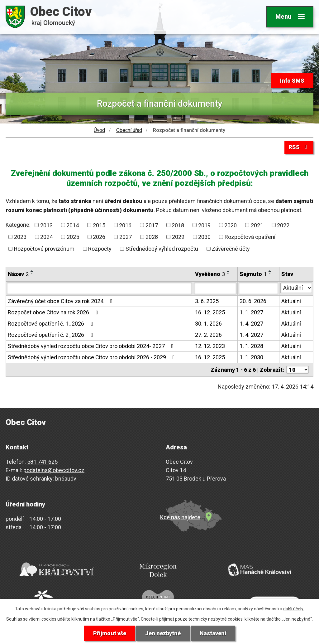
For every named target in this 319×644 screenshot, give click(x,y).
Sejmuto (253, 274)
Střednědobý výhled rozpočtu (162, 249)
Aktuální (291, 301)
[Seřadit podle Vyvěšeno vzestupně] (228, 271)
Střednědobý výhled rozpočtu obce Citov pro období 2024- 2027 (92, 346)
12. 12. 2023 (210, 346)
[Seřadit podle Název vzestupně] (32, 271)
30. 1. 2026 (208, 324)
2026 (99, 237)
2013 (46, 225)
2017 (152, 225)
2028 (152, 237)
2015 (99, 225)
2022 (283, 225)
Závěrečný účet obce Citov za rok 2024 (61, 301)
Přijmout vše (110, 633)
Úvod (99, 130)
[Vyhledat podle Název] (99, 288)
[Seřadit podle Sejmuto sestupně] (270, 274)
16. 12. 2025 (210, 312)
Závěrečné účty (231, 249)
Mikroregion (158, 571)
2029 (178, 237)
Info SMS (292, 81)
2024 (46, 237)
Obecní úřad (129, 130)
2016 (125, 225)
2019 (204, 225)
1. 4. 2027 (251, 324)
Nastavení (213, 633)
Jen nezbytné (163, 633)
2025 (73, 237)
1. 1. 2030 (251, 357)
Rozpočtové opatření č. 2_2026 (52, 335)
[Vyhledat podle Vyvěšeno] (215, 288)
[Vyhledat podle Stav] (296, 288)
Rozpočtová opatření (250, 237)
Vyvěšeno (210, 274)
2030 (204, 237)
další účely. (294, 609)
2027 (126, 237)
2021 (257, 225)
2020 (231, 225)
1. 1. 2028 (251, 346)
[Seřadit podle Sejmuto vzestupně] (270, 271)
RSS (299, 147)
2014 (73, 225)
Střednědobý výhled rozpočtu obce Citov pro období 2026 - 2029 (93, 357)
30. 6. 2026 (253, 301)
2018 (178, 225)
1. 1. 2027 (251, 312)
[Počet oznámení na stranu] (298, 370)
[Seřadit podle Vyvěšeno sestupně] (228, 274)
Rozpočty (100, 249)
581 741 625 (42, 462)
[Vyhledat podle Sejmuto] (258, 288)
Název (18, 274)
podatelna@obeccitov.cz (54, 470)
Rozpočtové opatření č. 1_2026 (52, 324)
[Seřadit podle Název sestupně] (32, 274)
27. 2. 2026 (208, 335)
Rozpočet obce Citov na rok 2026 (54, 312)
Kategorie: (18, 225)
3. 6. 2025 (207, 301)
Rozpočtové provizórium (44, 249)
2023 (20, 237)
